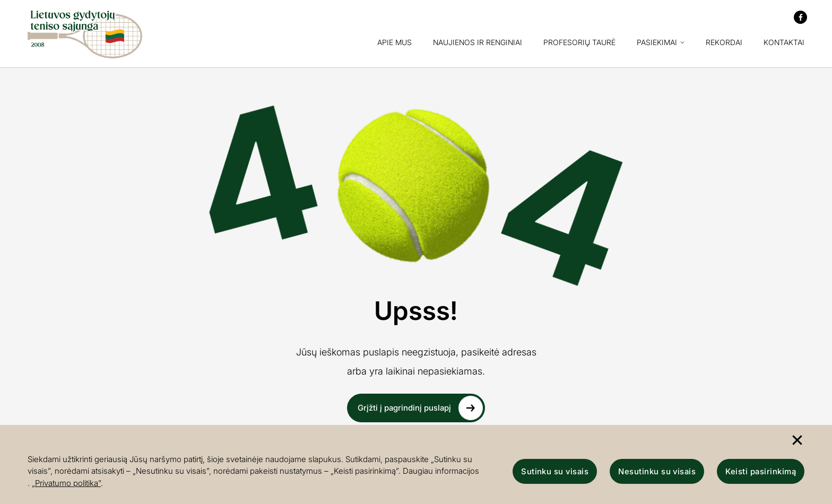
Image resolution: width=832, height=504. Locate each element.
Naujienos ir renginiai (478, 43)
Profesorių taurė (579, 43)
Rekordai (724, 43)
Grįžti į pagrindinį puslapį (420, 408)
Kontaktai (784, 43)
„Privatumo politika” (66, 483)
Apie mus (395, 43)
